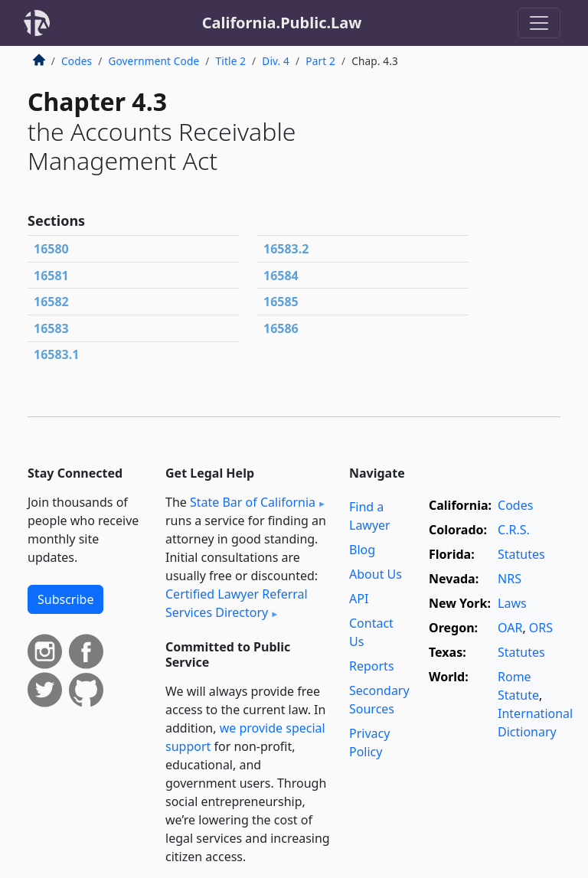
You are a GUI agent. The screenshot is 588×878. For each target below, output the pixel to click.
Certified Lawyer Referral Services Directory (237, 603)
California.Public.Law (282, 23)
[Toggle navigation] (539, 23)
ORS (541, 628)
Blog (362, 550)
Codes (77, 61)
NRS (510, 579)
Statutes (521, 554)
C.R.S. (514, 530)
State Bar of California (253, 502)
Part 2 (320, 61)
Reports (372, 666)
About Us (376, 574)
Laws (512, 603)
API (359, 599)
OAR (510, 628)
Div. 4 (276, 61)
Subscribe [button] (65, 599)
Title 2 (231, 61)
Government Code (154, 61)
